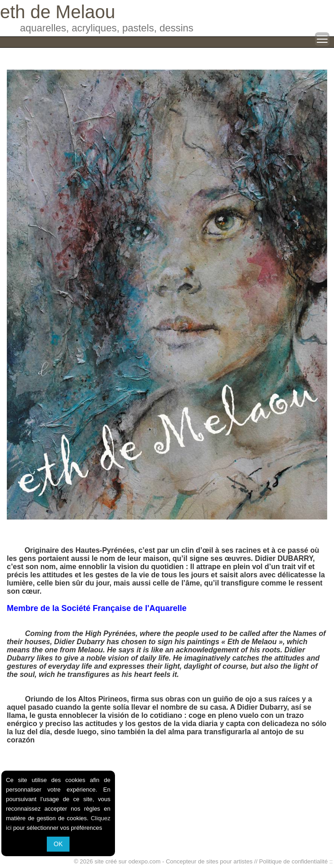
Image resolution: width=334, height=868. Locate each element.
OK (58, 844)
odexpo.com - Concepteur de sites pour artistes (191, 861)
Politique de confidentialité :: (296, 861)
